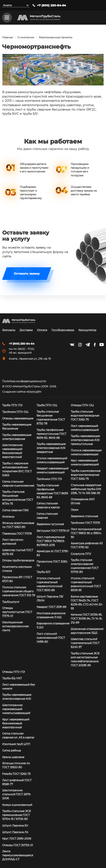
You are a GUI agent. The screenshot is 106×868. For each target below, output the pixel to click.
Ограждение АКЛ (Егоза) (83, 501)
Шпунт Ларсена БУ (15, 825)
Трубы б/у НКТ (12, 678)
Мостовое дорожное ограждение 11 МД (51, 615)
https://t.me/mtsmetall (88, 345)
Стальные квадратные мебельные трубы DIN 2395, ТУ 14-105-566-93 (86, 489)
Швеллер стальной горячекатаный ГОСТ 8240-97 (85, 643)
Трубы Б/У (44, 572)
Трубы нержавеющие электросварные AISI (17, 697)
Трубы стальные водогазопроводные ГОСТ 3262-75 (85, 415)
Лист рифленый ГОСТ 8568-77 (17, 782)
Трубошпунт (11, 602)
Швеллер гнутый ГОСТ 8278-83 (18, 552)
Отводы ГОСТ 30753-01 (18, 845)
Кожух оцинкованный (17, 805)
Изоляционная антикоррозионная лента (15, 626)
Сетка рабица (12, 750)
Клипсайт (34, 392)
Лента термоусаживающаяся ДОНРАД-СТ (18, 855)
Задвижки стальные (84, 516)
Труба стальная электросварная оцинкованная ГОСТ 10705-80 (85, 566)
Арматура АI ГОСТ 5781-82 (53, 553)
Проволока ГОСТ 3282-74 (52, 563)
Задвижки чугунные (50, 524)
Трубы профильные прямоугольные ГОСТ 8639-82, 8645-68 (51, 434)
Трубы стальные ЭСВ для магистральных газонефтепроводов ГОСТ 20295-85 (85, 659)
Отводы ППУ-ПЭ (13, 672)
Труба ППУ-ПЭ (12, 405)
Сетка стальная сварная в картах (48, 505)
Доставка (26, 330)
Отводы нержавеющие (18, 418)
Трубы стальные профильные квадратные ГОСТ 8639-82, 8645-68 (53, 491)
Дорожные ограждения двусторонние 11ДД (87, 631)
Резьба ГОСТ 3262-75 (16, 774)
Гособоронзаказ (63, 330)
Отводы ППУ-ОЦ (82, 405)
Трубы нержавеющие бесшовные (17, 426)
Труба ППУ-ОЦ (47, 405)
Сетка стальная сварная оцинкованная (18, 483)
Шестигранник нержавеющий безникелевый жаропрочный (12, 451)
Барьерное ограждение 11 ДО (53, 625)
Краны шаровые (13, 757)
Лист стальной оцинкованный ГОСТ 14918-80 (51, 638)
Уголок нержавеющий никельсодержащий (52, 460)
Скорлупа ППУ (81, 554)
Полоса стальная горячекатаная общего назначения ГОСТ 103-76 (19, 591)
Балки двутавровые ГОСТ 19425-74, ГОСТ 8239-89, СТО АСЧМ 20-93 (87, 602)
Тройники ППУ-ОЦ (15, 412)
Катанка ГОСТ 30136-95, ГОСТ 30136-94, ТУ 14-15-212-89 (87, 618)
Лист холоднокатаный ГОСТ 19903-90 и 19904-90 (86, 533)
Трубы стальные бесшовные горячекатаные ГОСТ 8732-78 (51, 417)
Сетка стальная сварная (47, 516)
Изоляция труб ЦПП (16, 744)
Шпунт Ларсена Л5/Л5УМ (50, 598)
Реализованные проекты (56, 38)
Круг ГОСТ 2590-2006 (17, 838)
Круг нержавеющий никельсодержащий (85, 462)
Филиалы (9, 330)
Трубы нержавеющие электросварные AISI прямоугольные (85, 440)
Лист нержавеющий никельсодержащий (85, 428)
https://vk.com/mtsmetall (72, 345)
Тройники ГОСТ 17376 (85, 523)
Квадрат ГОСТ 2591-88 (51, 607)
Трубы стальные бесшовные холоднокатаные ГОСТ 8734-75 (18, 498)
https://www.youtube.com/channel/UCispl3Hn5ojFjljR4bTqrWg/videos (102, 345)
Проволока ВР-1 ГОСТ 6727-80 (17, 579)
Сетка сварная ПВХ (15, 510)
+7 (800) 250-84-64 (51, 5)
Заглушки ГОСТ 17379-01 (53, 531)
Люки (74, 510)
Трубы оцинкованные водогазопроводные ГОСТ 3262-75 (86, 475)
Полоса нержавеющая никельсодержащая (86, 452)
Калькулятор (87, 330)
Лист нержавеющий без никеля (19, 686)
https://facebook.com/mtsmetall (95, 345)
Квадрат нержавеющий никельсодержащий (53, 470)
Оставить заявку (27, 274)
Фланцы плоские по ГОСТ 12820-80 (16, 765)
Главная (7, 38)
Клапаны (8, 516)
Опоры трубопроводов (18, 560)
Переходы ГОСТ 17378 (17, 533)
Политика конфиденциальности (24, 381)
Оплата (42, 330)
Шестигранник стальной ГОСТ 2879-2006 (17, 794)
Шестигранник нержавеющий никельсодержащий (16, 709)
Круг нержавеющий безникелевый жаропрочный (16, 723)
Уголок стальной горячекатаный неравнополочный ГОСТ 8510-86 (49, 584)
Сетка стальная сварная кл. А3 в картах (18, 735)
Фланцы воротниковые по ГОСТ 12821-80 (18, 525)
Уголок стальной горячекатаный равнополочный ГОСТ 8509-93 (86, 584)
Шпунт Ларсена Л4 (15, 832)
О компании (26, 38)
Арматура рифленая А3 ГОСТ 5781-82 (87, 545)
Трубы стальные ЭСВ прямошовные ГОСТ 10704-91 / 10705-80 (17, 815)
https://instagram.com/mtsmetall (80, 345)
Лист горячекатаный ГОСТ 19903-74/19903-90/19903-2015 (51, 541)
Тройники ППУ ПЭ (49, 479)
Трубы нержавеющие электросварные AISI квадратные (51, 448)
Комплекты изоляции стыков (17, 569)
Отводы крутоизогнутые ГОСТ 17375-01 (17, 612)
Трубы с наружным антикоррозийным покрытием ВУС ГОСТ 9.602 (17, 469)
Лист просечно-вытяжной (13, 542)
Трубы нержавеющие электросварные (17, 437)
